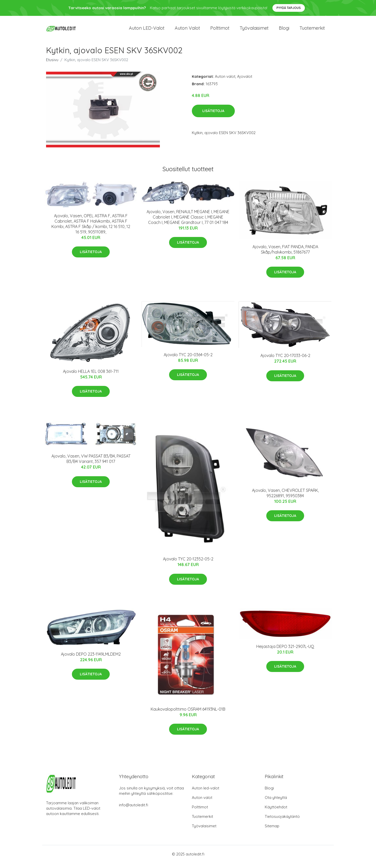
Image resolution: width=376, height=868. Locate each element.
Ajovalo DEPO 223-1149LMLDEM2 (91, 659)
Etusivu (52, 65)
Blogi (284, 31)
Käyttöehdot (276, 812)
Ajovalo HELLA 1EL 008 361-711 (91, 376)
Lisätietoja (213, 116)
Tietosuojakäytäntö (282, 822)
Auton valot (187, 31)
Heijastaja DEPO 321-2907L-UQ (285, 652)
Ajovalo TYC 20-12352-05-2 (188, 564)
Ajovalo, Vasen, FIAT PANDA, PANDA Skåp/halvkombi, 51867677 (285, 254)
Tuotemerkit (312, 31)
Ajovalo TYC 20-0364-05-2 (188, 360)
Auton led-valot (206, 793)
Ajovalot (245, 82)
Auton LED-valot (147, 31)
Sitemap (272, 831)
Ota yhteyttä (276, 803)
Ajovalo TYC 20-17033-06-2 (285, 361)
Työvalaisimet (254, 31)
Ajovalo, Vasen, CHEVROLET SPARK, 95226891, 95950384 (285, 498)
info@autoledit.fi (134, 810)
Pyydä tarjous (289, 8)
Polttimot (220, 31)
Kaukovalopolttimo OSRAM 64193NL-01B (188, 714)
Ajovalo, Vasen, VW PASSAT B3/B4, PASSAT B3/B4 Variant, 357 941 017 (91, 464)
